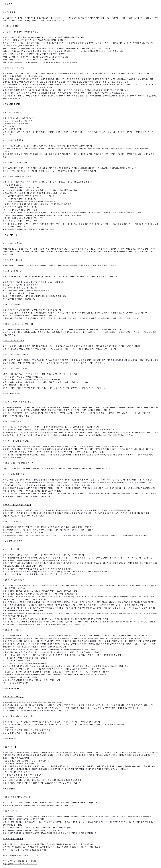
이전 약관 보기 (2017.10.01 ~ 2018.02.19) (20, 864)
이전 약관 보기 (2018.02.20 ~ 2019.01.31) (20, 861)
